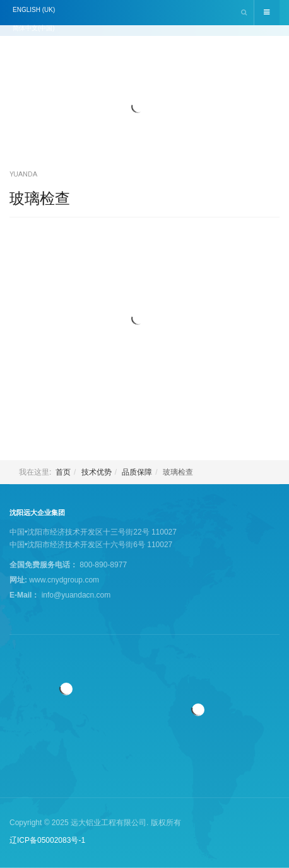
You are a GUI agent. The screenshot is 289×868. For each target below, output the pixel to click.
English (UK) (34, 10)
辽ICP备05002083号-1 (47, 840)
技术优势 (97, 472)
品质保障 (137, 472)
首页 (63, 472)
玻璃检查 (40, 198)
